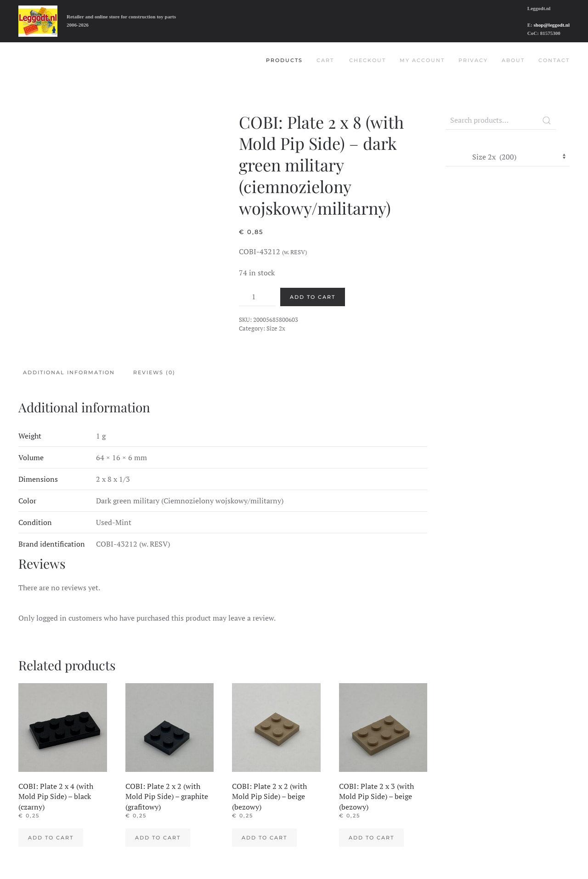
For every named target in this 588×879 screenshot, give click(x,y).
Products (284, 60)
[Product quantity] (257, 297)
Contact (554, 60)
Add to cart (313, 297)
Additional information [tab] (69, 372)
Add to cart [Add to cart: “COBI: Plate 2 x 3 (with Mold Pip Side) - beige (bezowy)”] (371, 838)
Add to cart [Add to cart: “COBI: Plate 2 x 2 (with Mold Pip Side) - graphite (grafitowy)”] (158, 838)
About (513, 60)
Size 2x (276, 328)
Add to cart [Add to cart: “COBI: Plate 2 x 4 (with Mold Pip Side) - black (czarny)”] (51, 838)
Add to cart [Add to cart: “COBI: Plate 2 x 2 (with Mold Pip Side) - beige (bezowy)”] (264, 838)
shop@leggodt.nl (552, 25)
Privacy (473, 60)
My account (422, 60)
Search (547, 120)
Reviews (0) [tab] (154, 372)
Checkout (367, 60)
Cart (325, 60)
